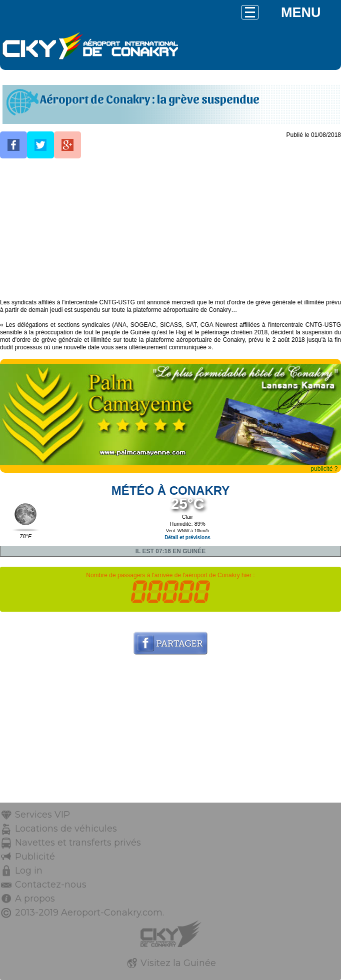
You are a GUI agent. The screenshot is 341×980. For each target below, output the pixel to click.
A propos (35, 899)
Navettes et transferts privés (78, 843)
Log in (29, 871)
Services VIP (42, 815)
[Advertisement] (170, 229)
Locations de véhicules (66, 829)
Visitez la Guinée (178, 963)
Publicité (35, 857)
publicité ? (324, 469)
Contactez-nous (51, 885)
